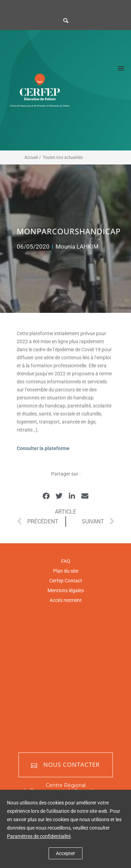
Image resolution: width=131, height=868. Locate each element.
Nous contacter (65, 765)
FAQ (66, 561)
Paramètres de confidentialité (39, 836)
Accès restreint (66, 600)
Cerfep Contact (66, 581)
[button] (46, 496)
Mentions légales (66, 590)
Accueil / (33, 157)
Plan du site (66, 571)
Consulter (28, 448)
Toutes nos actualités (63, 157)
